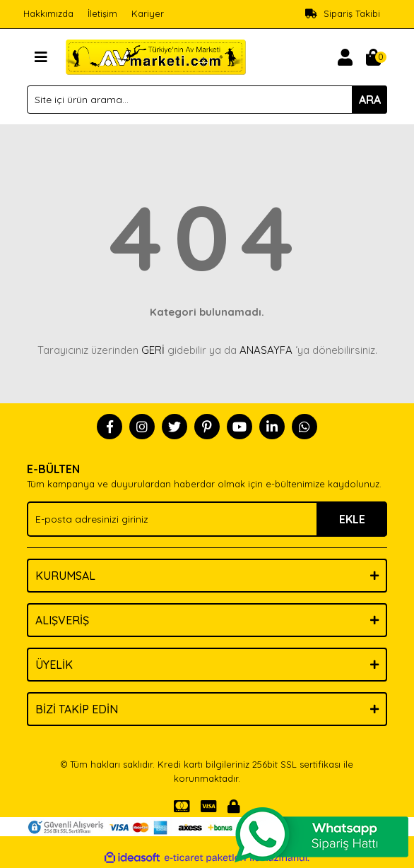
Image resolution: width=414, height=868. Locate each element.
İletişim (102, 13)
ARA (370, 100)
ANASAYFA (266, 350)
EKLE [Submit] (352, 519)
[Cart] (373, 57)
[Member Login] (345, 57)
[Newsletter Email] (207, 519)
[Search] (207, 100)
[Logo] (156, 56)
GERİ (153, 350)
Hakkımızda (48, 13)
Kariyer (148, 13)
